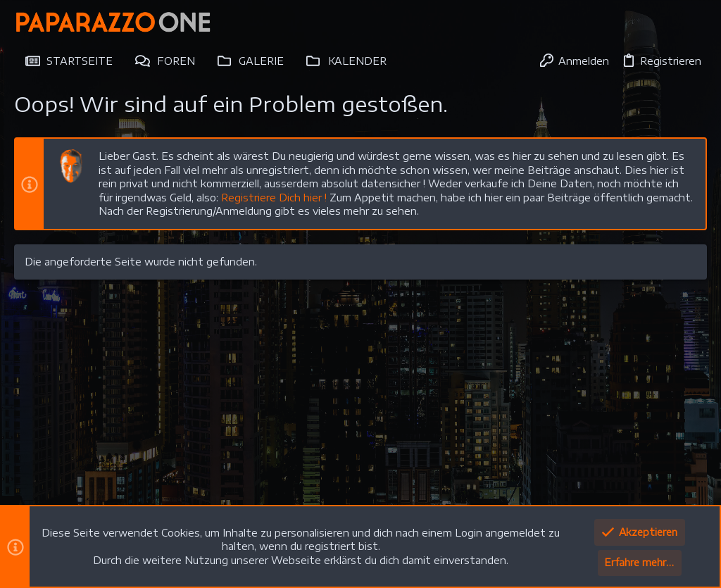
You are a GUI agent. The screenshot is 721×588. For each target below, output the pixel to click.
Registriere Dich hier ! (274, 198)
